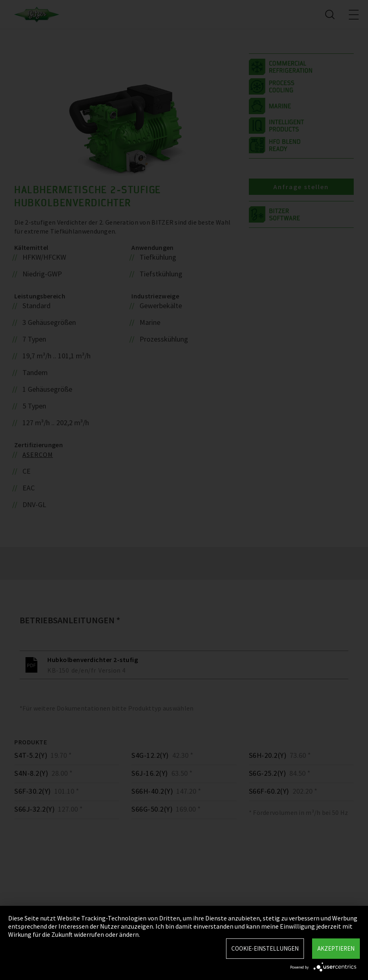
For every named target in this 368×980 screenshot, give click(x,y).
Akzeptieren (336, 948)
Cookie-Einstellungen (265, 948)
